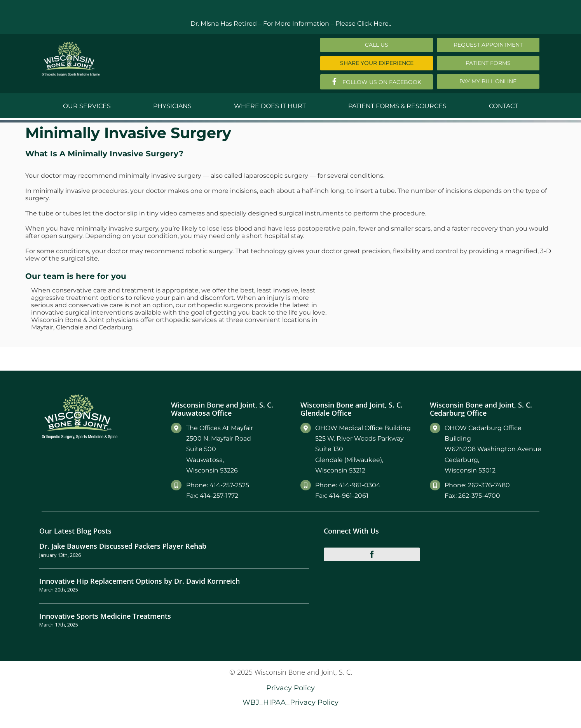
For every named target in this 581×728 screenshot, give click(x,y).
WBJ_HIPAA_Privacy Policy (290, 702)
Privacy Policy (290, 688)
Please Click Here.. (363, 24)
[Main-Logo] (71, 45)
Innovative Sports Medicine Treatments (105, 616)
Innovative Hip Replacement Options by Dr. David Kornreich (140, 581)
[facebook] (372, 554)
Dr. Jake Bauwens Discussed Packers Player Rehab (123, 546)
